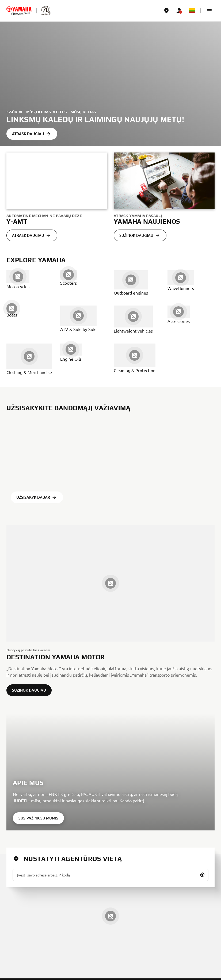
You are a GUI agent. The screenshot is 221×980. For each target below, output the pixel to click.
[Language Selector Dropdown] (192, 11)
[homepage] (19, 11)
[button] (209, 11)
